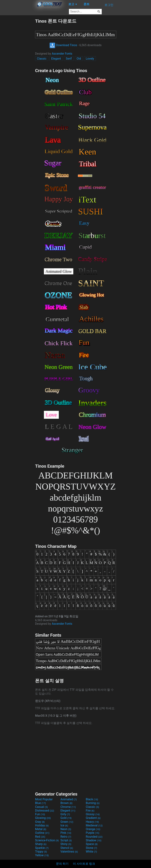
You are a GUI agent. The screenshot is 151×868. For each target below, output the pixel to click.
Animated (69, 799)
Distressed (45, 811)
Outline (42, 833)
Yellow (42, 855)
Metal (41, 829)
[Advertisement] (17, 73)
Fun (40, 814)
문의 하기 (62, 864)
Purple (92, 833)
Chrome (68, 807)
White (91, 852)
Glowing (43, 818)
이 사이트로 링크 (84, 864)
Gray (40, 822)
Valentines (69, 852)
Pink (66, 833)
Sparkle (42, 848)
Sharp (41, 844)
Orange (93, 829)
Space (92, 844)
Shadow (94, 840)
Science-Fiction (47, 840)
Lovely (90, 59)
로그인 (109, 5)
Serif (69, 59)
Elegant (56, 59)
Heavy (92, 822)
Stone (91, 848)
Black (92, 799)
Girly (65, 814)
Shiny (66, 844)
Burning (93, 803)
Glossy (93, 814)
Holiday (42, 825)
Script (66, 840)
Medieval (94, 825)
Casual (41, 807)
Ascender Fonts (62, 54)
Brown (66, 803)
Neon (66, 829)
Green (67, 822)
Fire (90, 811)
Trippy (41, 852)
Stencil (67, 848)
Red (40, 837)
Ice (64, 825)
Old (79, 59)
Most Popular (44, 799)
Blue (41, 803)
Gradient (93, 818)
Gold (66, 818)
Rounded (94, 837)
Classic (42, 59)
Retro (66, 837)
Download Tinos (63, 45)
